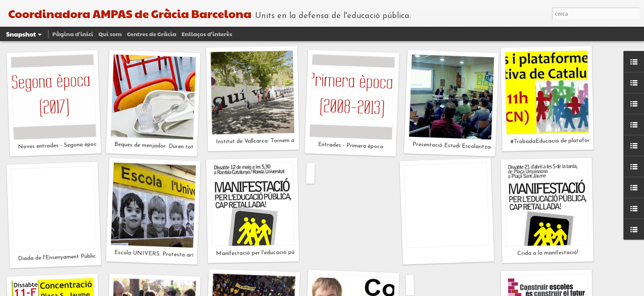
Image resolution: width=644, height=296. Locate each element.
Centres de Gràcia (152, 34)
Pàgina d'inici (73, 34)
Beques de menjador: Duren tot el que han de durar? (180, 147)
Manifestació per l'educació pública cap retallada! (280, 252)
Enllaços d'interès (207, 34)
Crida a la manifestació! (548, 253)
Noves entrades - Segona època (59, 146)
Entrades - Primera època (351, 146)
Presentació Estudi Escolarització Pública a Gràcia (477, 147)
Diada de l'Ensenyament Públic (57, 257)
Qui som (110, 34)
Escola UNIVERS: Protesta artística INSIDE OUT (179, 255)
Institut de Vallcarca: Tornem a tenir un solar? (274, 141)
